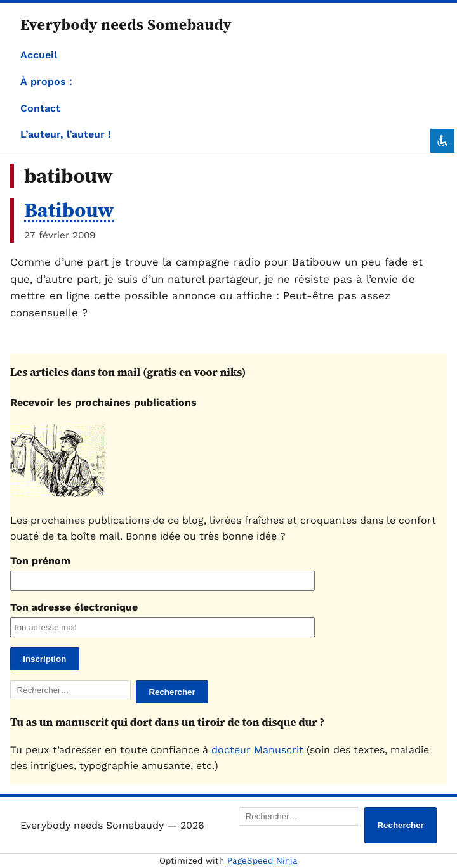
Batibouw (69, 210)
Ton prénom (40, 561)
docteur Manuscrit (257, 750)
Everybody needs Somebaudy (126, 24)
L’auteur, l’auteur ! (66, 134)
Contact (40, 108)
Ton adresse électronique (74, 607)
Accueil (39, 55)
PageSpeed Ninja (262, 861)
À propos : (46, 81)
